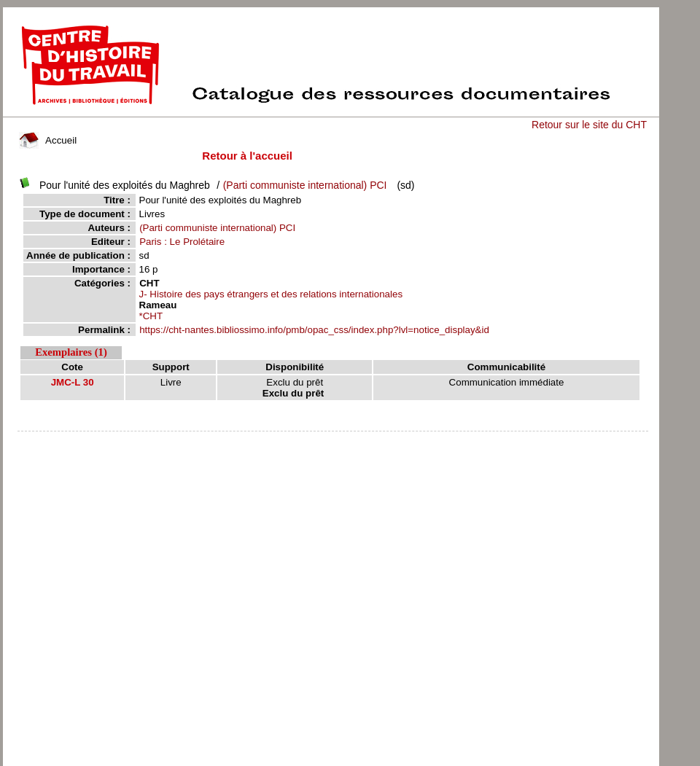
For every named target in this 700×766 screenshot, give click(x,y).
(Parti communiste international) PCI (305, 185)
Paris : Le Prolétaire (182, 242)
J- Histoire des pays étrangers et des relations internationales (271, 294)
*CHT (151, 316)
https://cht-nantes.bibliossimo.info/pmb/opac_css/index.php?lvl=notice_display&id (314, 330)
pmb (332, 441)
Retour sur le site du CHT (589, 125)
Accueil (48, 140)
